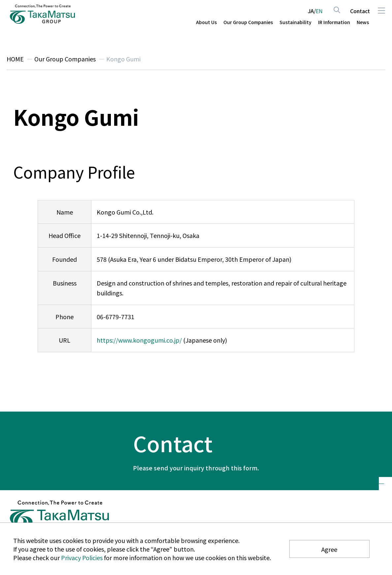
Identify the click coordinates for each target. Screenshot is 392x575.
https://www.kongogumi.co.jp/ (139, 340)
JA (311, 11)
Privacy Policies (82, 558)
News (363, 22)
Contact (360, 11)
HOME (15, 59)
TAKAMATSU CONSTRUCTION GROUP (43, 14)
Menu (381, 11)
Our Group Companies (248, 22)
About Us (206, 22)
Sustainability (295, 22)
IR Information (334, 22)
